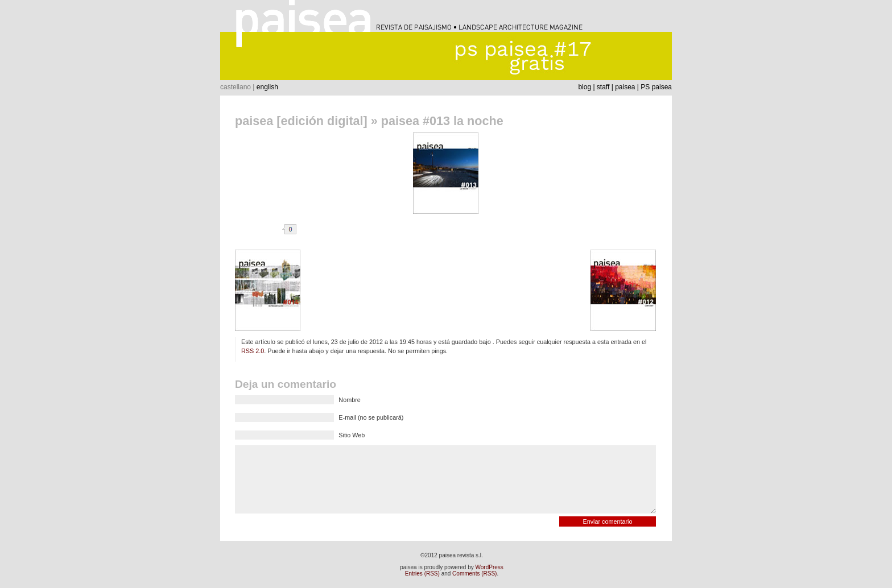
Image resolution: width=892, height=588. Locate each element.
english (267, 87)
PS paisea (656, 87)
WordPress (490, 567)
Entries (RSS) (422, 573)
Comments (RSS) (474, 573)
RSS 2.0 (253, 351)
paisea (625, 87)
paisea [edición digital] (301, 121)
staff (603, 87)
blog (585, 87)
